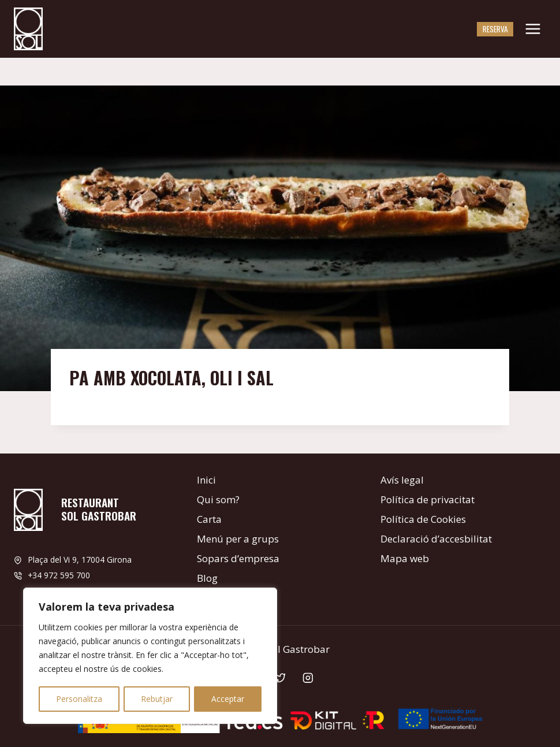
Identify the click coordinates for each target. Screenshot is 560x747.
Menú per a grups (238, 539)
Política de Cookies (423, 519)
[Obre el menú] (533, 29)
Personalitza (79, 699)
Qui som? (218, 499)
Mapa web (405, 558)
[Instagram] (308, 678)
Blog (207, 578)
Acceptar (228, 699)
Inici (206, 480)
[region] (150, 656)
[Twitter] (280, 678)
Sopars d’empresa (238, 558)
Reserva (495, 29)
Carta (209, 519)
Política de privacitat (428, 499)
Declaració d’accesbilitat (436, 539)
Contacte (217, 598)
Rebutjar (157, 699)
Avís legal (402, 480)
